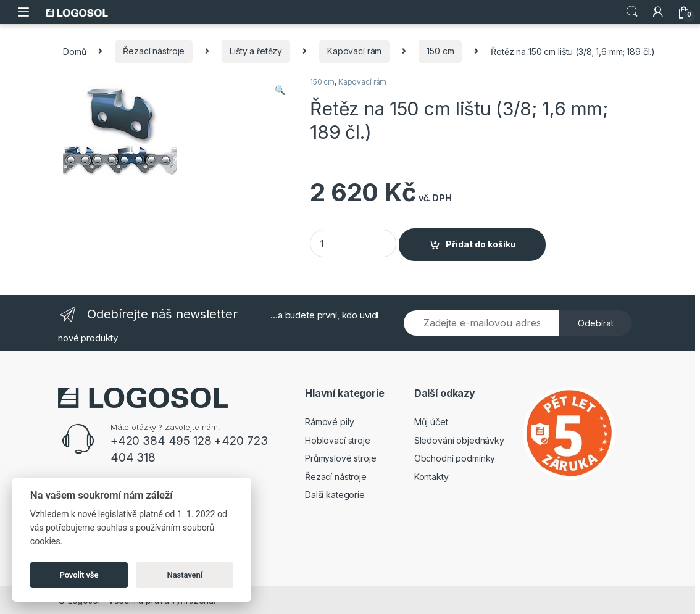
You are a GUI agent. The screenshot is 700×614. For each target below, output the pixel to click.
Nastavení (185, 575)
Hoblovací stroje (338, 440)
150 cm (440, 51)
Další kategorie (335, 495)
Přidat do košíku (481, 244)
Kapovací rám (354, 51)
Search (632, 12)
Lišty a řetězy (256, 51)
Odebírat (596, 323)
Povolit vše (79, 575)
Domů (74, 51)
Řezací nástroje (154, 51)
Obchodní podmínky (455, 458)
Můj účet (431, 422)
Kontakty (431, 477)
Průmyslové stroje (341, 458)
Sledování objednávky (459, 440)
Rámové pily (329, 422)
